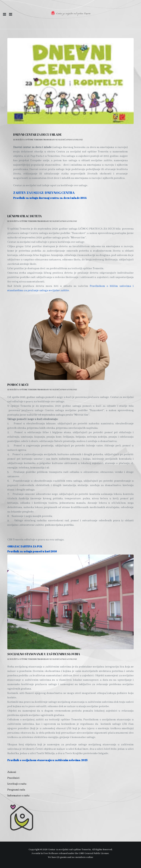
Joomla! (36, 853)
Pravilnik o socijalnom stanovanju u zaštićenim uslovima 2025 (47, 760)
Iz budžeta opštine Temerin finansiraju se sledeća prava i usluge (48, 140)
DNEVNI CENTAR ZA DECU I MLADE (37, 135)
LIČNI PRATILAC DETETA (25, 216)
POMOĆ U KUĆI (18, 385)
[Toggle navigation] (11, 15)
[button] (4, 15)
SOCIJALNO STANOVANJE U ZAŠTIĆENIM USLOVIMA (44, 654)
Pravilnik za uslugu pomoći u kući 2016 (32, 551)
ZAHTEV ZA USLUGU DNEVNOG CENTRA (44, 193)
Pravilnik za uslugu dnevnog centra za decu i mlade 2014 (50, 198)
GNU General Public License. (94, 853)
